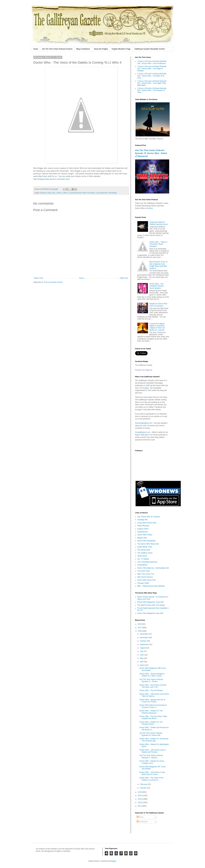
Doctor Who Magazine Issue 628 (150, 613)
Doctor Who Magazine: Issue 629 (150, 602)
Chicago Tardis (143, 583)
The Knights (144, 388)
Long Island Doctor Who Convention (82, 193)
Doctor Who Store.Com (147, 580)
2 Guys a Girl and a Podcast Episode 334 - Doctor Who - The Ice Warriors (152, 62)
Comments (142, 822)
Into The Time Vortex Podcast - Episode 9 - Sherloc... (152, 756)
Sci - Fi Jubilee (143, 559)
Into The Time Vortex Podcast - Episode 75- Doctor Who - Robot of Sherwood (151, 153)
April (142, 662)
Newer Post (39, 278)
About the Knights (101, 49)
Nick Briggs (113, 193)
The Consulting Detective (147, 562)
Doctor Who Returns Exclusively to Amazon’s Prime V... (153, 706)
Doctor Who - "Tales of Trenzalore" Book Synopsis (158, 244)
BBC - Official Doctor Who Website (151, 586)
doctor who (51, 193)
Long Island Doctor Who (147, 523)
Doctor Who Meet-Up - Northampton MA (153, 568)
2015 (140, 792)
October (143, 641)
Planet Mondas (143, 526)
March (143, 665)
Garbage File (142, 520)
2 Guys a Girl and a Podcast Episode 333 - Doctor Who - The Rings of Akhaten (152, 69)
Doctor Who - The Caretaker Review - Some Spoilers (157, 286)
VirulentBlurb (142, 565)
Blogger (113, 861)
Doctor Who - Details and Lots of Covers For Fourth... (152, 701)
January (143, 788)
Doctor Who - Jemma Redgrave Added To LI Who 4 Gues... (152, 675)
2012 (140, 802)
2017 (140, 628)
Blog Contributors (83, 49)
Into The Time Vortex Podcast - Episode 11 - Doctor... (152, 680)
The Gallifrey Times (145, 553)
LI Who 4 (65, 193)
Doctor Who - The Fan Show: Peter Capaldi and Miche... (153, 717)
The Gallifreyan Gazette (144, 365)
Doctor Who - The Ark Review (151, 690)
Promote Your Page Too (144, 370)
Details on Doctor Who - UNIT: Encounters (159, 305)
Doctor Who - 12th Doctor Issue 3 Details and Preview (153, 751)
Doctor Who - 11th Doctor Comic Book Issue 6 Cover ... (152, 773)
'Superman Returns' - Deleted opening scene (158, 223)
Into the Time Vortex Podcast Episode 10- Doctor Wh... (151, 734)
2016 (140, 631)
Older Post (124, 278)
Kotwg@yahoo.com (143, 432)
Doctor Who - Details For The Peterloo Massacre (151, 712)
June (142, 655)
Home (36, 49)
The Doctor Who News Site (148, 544)
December (144, 634)
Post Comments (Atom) (53, 282)
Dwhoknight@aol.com (144, 423)
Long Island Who (102, 193)
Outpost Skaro (143, 529)
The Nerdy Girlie (144, 550)
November (144, 638)
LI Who (58, 193)
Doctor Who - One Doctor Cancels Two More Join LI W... (153, 686)
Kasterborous (143, 532)
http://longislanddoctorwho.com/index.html (52, 179)
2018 (140, 624)
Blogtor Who (142, 538)
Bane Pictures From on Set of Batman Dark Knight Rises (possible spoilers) (158, 265)
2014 (140, 796)
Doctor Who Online (145, 535)
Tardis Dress (142, 556)
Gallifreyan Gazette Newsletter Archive (150, 49)
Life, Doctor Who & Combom (149, 517)
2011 (140, 806)
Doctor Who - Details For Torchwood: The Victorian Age (154, 740)
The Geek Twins (144, 571)
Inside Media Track (145, 547)
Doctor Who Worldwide (146, 541)
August (143, 648)
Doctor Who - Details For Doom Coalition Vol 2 (152, 762)
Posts (140, 817)
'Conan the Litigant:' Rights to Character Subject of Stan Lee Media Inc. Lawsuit (157, 327)
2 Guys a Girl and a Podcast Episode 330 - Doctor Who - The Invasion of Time (152, 90)
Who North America (145, 577)
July (142, 651)
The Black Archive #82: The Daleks (151, 605)
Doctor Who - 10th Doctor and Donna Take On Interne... (154, 695)
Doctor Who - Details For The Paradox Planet (151, 723)
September (144, 644)
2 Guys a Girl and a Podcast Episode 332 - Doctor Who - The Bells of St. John (152, 76)
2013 (140, 799)
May (142, 658)
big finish (43, 193)
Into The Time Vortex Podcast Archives (57, 49)
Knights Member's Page (121, 49)
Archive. (150, 208)
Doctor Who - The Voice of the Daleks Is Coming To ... (151, 779)
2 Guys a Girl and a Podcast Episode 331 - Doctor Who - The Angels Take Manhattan (152, 83)
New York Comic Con (146, 574)
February (144, 784)
